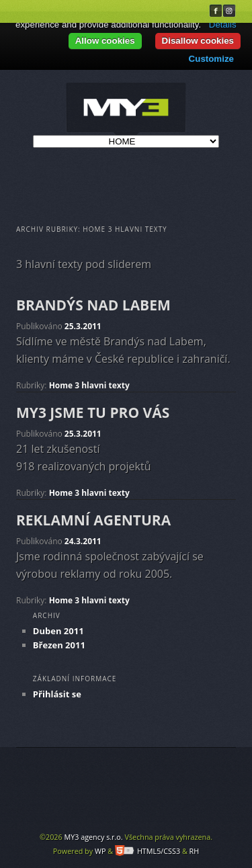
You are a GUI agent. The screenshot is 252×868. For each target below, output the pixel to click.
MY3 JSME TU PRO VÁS (93, 413)
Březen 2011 (59, 645)
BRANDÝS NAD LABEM (93, 305)
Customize (211, 59)
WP (100, 851)
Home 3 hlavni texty (89, 385)
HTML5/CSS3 (148, 851)
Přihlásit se (57, 694)
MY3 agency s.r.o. (93, 837)
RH (195, 851)
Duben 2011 (58, 631)
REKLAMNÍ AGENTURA (93, 520)
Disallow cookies (198, 41)
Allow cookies (105, 41)
